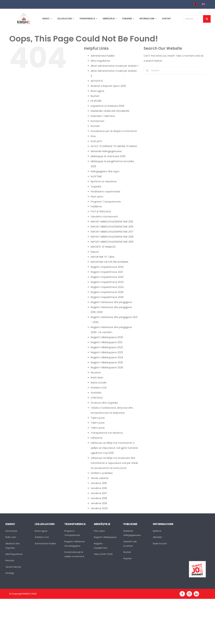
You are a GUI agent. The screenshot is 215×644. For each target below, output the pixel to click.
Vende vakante (100, 478)
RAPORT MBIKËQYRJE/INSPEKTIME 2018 (112, 237)
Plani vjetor (97, 197)
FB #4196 (96, 101)
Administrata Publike (103, 56)
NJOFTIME (96, 176)
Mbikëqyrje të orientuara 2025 (108, 156)
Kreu (93, 136)
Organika (96, 187)
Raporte (127, 558)
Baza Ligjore (98, 91)
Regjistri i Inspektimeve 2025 (107, 292)
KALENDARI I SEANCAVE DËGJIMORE (110, 111)
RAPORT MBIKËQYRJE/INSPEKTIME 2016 (112, 227)
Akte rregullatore (100, 61)
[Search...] (193, 19)
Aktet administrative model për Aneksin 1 (114, 66)
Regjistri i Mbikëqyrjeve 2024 (107, 357)
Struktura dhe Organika (104, 403)
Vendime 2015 (99, 483)
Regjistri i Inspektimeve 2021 (107, 272)
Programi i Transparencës (106, 202)
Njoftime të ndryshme (104, 181)
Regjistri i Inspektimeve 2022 (107, 277)
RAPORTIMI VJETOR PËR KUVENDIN (109, 262)
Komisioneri (97, 121)
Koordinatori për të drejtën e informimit (114, 131)
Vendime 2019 (99, 503)
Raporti (95, 252)
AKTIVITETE (97, 81)
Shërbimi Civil (99, 388)
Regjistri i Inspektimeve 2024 (107, 287)
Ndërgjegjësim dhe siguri (105, 171)
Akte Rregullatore (14, 554)
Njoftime (157, 531)
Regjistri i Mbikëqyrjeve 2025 (107, 362)
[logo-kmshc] (24, 14)
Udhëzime (97, 438)
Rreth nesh (11, 537)
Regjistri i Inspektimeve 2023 (107, 282)
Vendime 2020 (99, 508)
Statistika (96, 393)
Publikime (96, 206)
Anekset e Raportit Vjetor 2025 (108, 86)
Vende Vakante (13, 567)
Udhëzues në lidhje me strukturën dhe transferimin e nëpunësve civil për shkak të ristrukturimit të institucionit (114, 463)
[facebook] (182, 594)
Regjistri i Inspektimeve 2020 (107, 267)
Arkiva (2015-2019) (103, 554)
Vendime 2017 (99, 493)
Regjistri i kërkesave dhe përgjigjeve (111, 302)
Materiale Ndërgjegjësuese (106, 151)
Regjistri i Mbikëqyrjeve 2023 (107, 352)
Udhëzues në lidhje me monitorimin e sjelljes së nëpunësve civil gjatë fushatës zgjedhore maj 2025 (114, 448)
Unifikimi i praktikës (102, 473)
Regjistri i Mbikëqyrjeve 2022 (107, 347)
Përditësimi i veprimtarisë (105, 192)
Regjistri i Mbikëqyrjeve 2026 (107, 367)
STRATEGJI (97, 398)
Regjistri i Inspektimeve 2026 (107, 297)
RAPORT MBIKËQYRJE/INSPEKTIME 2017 (112, 232)
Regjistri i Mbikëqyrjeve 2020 (107, 337)
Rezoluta (96, 373)
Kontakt (95, 126)
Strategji (10, 573)
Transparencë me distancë (107, 433)
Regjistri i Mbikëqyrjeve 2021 (106, 342)
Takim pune (98, 418)
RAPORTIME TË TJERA (102, 257)
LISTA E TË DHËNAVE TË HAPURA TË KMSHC (114, 146)
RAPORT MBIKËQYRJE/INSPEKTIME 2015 (112, 222)
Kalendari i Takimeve (103, 116)
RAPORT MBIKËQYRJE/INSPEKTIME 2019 (112, 242)
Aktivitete (157, 537)
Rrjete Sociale (99, 383)
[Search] (207, 19)
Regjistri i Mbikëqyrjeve (105, 537)
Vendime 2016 (99, 488)
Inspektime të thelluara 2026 (107, 106)
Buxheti (95, 96)
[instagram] (189, 594)
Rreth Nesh (97, 378)
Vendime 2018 (99, 498)
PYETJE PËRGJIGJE (101, 212)
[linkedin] (196, 594)
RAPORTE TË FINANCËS (103, 247)
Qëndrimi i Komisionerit (104, 217)
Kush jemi (96, 141)
